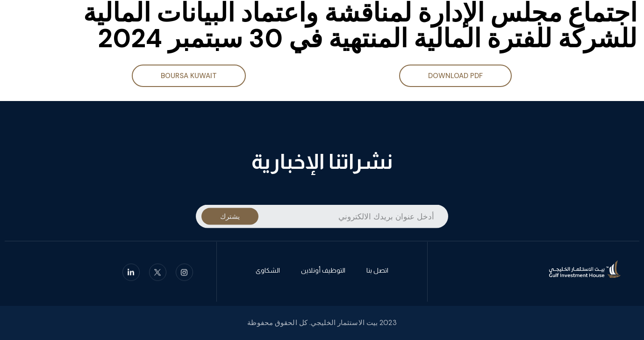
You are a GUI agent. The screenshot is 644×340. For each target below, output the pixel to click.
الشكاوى (268, 272)
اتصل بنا (377, 272)
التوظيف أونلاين (323, 272)
